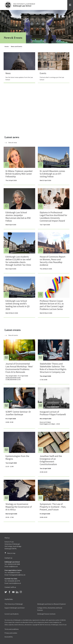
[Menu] (70, 5)
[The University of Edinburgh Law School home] (20, 5)
